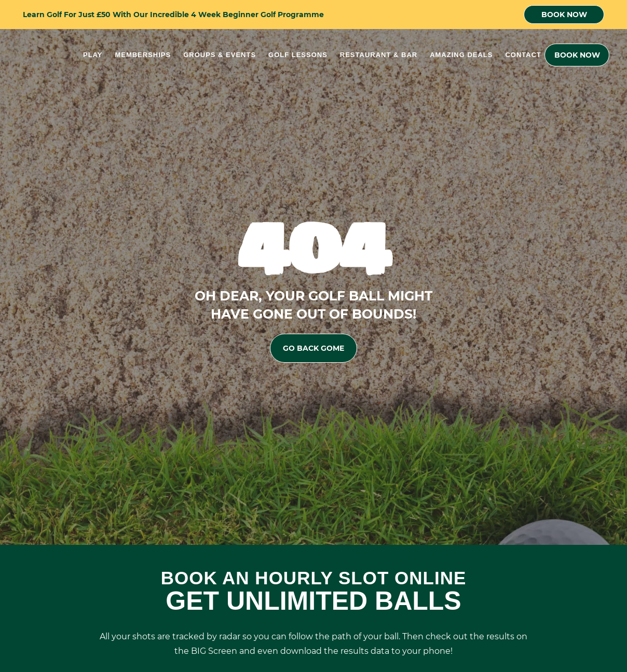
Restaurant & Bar (379, 55)
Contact (523, 55)
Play (93, 55)
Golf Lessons (298, 55)
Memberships (143, 55)
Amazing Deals (461, 55)
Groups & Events (220, 55)
